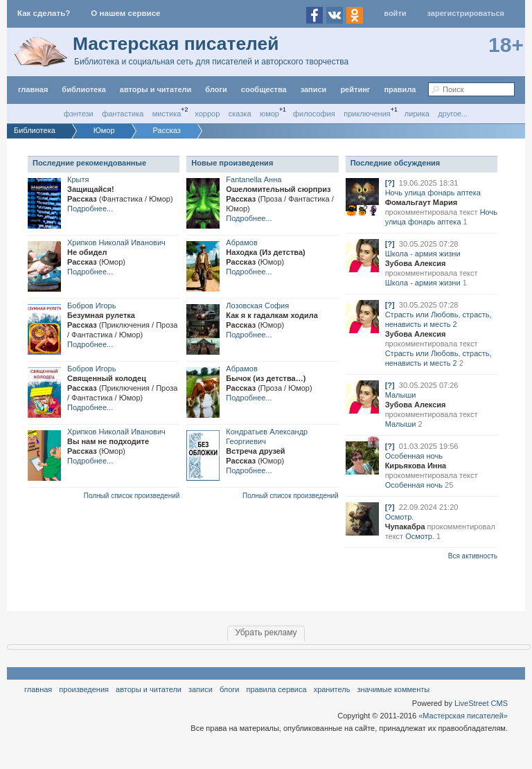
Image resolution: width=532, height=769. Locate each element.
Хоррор (207, 114)
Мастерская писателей (176, 44)
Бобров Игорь (91, 306)
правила (400, 89)
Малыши (401, 395)
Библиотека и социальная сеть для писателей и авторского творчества (211, 62)
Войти (395, 13)
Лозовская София (257, 306)
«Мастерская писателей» (463, 716)
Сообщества (264, 89)
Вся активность (473, 556)
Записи (314, 89)
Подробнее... (90, 209)
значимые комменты (393, 689)
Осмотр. (400, 517)
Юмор (269, 114)
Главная (38, 689)
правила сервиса (277, 689)
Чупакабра (405, 527)
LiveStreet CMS (481, 703)
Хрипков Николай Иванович (116, 242)
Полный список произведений (132, 496)
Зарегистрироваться (466, 13)
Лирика (417, 114)
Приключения (367, 114)
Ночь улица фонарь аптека (433, 193)
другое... (453, 114)
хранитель (332, 689)
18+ (506, 45)
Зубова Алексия (416, 263)
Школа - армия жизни (423, 254)
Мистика (167, 114)
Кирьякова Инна (416, 466)
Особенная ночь (414, 456)
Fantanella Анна (254, 179)
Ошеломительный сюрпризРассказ (280, 199)
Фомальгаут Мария (422, 202)
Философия (314, 114)
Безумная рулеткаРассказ (122, 325)
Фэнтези (79, 114)
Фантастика (123, 114)
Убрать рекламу (266, 633)
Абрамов (241, 242)
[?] (390, 183)
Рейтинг (355, 89)
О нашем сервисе (125, 13)
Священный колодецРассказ (122, 388)
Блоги (216, 89)
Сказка (240, 114)
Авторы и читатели (149, 689)
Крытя (78, 179)
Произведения (84, 689)
